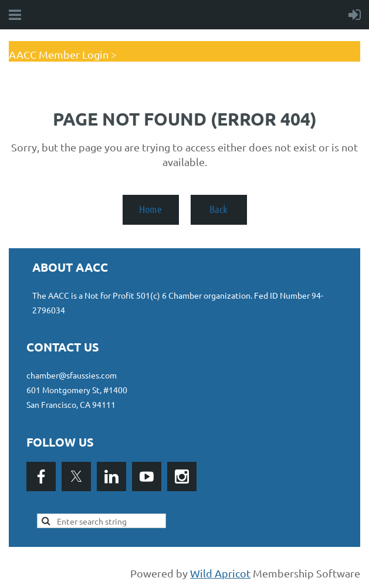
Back (219, 209)
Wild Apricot (220, 573)
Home (150, 209)
